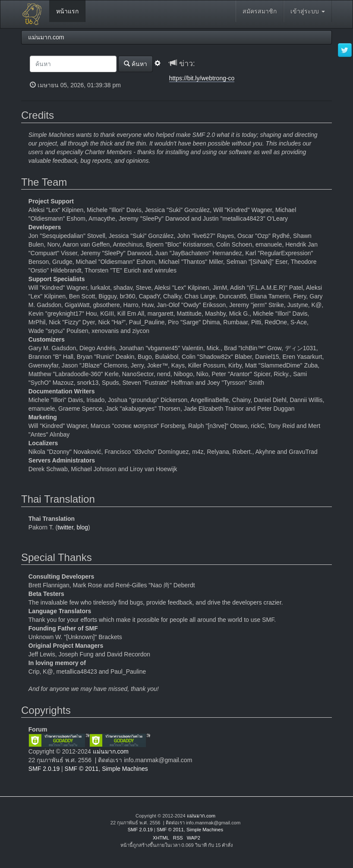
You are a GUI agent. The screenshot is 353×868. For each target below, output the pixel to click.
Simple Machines (125, 769)
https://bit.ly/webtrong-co (202, 78)
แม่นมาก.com (111, 751)
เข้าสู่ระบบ (308, 11)
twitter (65, 527)
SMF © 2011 (82, 769)
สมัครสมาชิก (260, 11)
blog (82, 527)
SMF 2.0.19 (44, 769)
